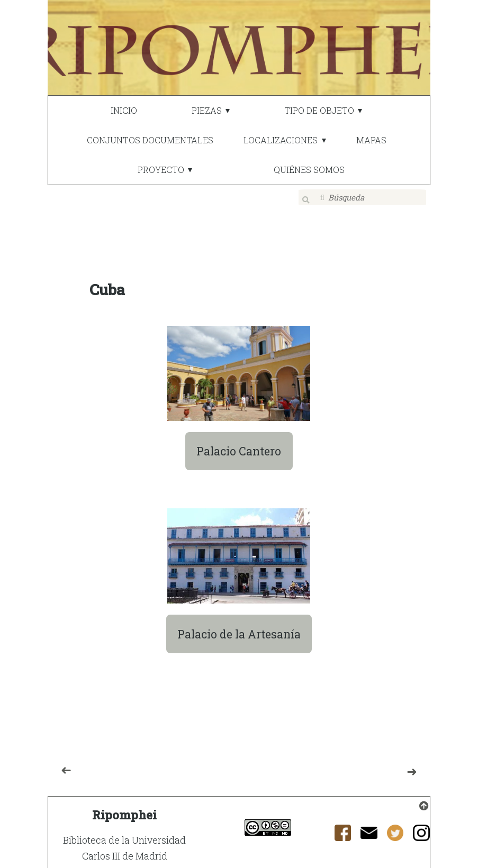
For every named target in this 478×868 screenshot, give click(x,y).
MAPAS (371, 140)
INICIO (124, 110)
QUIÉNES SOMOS (309, 170)
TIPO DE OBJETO (319, 110)
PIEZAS (207, 110)
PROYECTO (161, 170)
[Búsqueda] (363, 197)
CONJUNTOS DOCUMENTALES (150, 140)
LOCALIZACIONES (281, 140)
